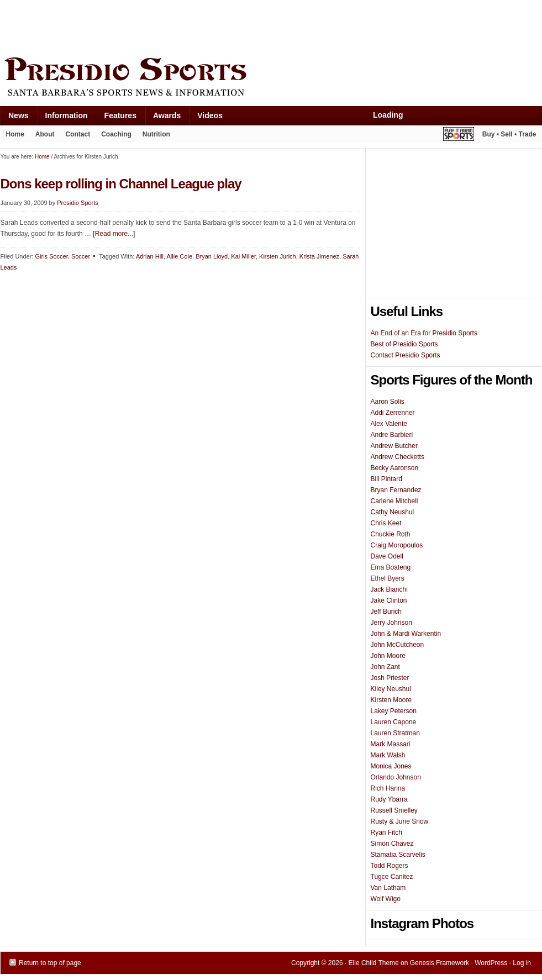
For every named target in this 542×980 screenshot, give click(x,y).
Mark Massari (391, 744)
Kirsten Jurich (278, 256)
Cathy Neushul (393, 512)
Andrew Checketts (398, 457)
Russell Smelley (394, 810)
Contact (78, 134)
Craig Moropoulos (397, 545)
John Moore (388, 656)
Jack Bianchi (389, 589)
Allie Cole (180, 256)
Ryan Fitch (386, 833)
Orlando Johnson (396, 777)
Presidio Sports (271, 78)
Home (15, 134)
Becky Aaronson (395, 468)
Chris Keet (386, 523)
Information (62, 118)
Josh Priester (390, 678)
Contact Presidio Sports (406, 355)
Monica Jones (391, 766)
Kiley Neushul (391, 689)
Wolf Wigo (386, 899)
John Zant (385, 667)
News (14, 118)
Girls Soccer (51, 256)
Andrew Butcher (394, 446)
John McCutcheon (398, 645)
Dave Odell (387, 556)
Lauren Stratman (395, 733)
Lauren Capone (394, 722)
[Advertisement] (202, 26)
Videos (210, 115)
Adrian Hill (150, 256)
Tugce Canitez (392, 877)
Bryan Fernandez (396, 490)
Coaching (116, 134)
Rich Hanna (388, 788)
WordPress (491, 963)
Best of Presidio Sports (404, 344)
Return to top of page (50, 963)
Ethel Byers (388, 578)
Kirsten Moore (391, 700)
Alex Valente (389, 424)
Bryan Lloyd (212, 256)
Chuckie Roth (391, 534)
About (42, 136)
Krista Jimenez (319, 256)
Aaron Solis (388, 402)
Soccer (81, 256)
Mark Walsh (388, 755)
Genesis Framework (440, 963)
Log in (522, 963)
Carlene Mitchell (394, 501)
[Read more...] (114, 234)
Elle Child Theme (374, 963)
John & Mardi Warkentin (406, 634)
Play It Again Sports (459, 136)
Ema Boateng (391, 567)
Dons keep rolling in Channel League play (121, 184)
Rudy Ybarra (389, 799)
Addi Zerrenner (393, 413)
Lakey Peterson (394, 711)
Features (116, 118)
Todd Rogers (390, 866)
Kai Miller (243, 256)
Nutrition (156, 134)
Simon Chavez (392, 844)
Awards (163, 118)
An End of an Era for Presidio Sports (424, 333)
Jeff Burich (386, 612)
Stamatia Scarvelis (398, 855)
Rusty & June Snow (400, 821)
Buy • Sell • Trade (509, 134)
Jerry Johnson (391, 623)
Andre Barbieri (392, 435)
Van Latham (388, 888)
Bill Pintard (386, 479)
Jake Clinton (389, 600)
